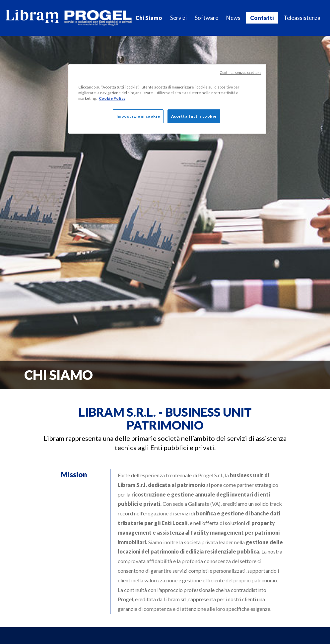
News (233, 18)
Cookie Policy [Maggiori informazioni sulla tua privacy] (112, 98)
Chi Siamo (149, 18)
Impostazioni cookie (138, 116)
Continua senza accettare (241, 73)
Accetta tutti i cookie (194, 116)
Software (206, 18)
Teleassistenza (302, 18)
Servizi (178, 18)
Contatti (262, 18)
